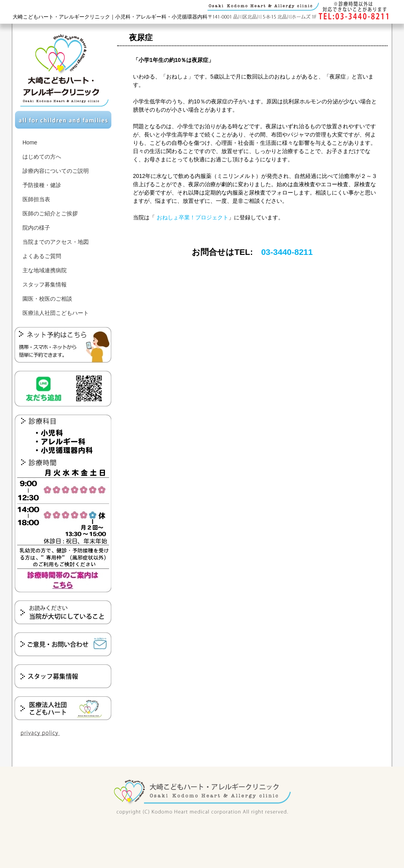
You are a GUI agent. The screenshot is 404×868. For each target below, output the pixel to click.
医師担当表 (36, 199)
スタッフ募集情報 (45, 284)
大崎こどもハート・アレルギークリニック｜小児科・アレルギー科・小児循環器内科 (110, 17)
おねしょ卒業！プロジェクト (192, 217)
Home (30, 142)
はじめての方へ (42, 157)
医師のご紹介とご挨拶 (50, 213)
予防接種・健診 (42, 185)
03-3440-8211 (287, 252)
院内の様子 (36, 228)
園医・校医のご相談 (47, 299)
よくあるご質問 (42, 256)
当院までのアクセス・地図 (56, 242)
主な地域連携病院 (45, 270)
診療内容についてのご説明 (56, 171)
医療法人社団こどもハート (56, 313)
